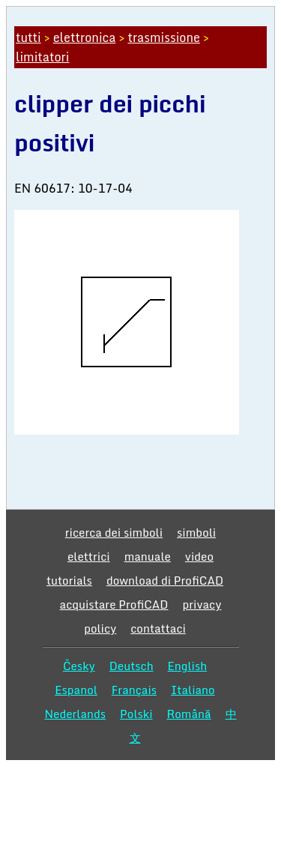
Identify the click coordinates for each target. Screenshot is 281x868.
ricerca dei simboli (114, 532)
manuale (148, 556)
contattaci (158, 628)
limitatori (43, 57)
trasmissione (164, 37)
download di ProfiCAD (165, 580)
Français (134, 690)
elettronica (85, 37)
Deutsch (132, 666)
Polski (136, 714)
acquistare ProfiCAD (114, 604)
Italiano (193, 690)
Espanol (76, 690)
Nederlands (75, 714)
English (188, 666)
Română (189, 714)
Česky (79, 666)
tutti (28, 37)
